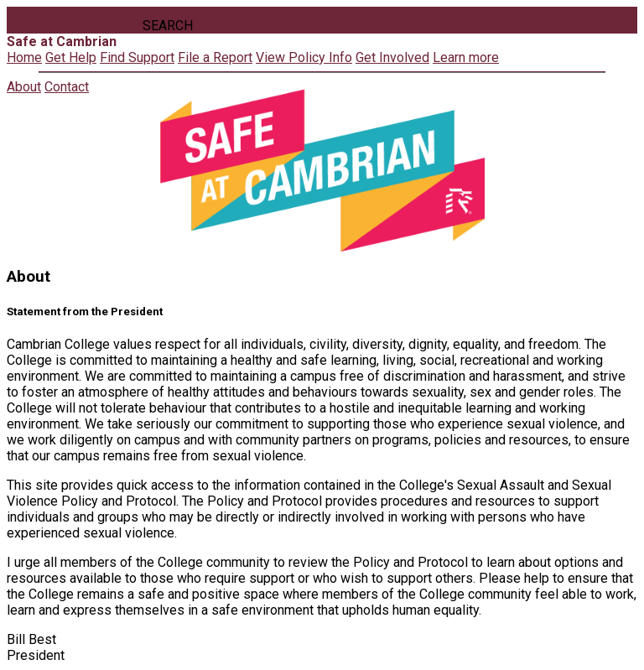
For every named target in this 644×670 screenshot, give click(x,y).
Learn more (466, 57)
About (34, 26)
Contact (99, 26)
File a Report (215, 57)
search (221, 20)
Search (168, 26)
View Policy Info (304, 57)
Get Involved (392, 57)
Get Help (71, 57)
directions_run (257, 20)
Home (24, 57)
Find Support (137, 57)
